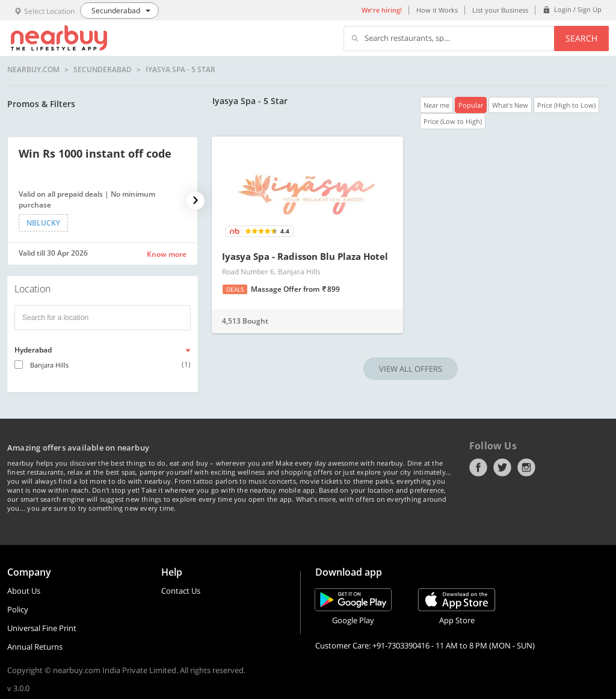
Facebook (478, 467)
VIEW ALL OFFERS (411, 369)
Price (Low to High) (453, 121)
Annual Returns (35, 647)
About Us (24, 591)
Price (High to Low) (566, 105)
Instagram (526, 467)
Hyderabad (33, 350)
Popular (471, 105)
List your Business (500, 10)
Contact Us (181, 591)
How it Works (437, 10)
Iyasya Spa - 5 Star (180, 70)
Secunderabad (103, 70)
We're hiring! (382, 10)
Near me (436, 105)
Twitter (502, 467)
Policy (18, 609)
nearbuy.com (33, 70)
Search (581, 38)
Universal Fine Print (42, 628)
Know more (167, 254)
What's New (510, 105)
